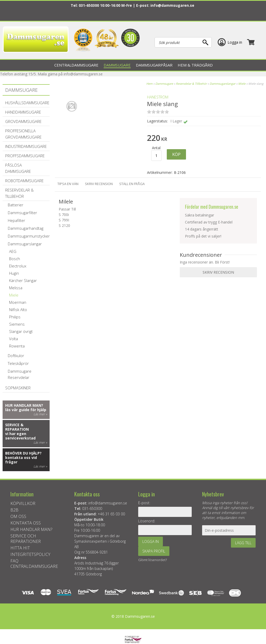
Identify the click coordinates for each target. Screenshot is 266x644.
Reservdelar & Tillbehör (191, 84)
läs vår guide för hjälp (26, 410)
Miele (242, 84)
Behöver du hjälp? (23, 453)
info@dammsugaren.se (172, 5)
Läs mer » (40, 414)
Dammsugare (164, 84)
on (149, 112)
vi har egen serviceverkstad (20, 436)
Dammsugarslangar (222, 84)
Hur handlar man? (24, 405)
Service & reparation (17, 427)
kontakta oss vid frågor (21, 460)
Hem (149, 84)
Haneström (158, 97)
